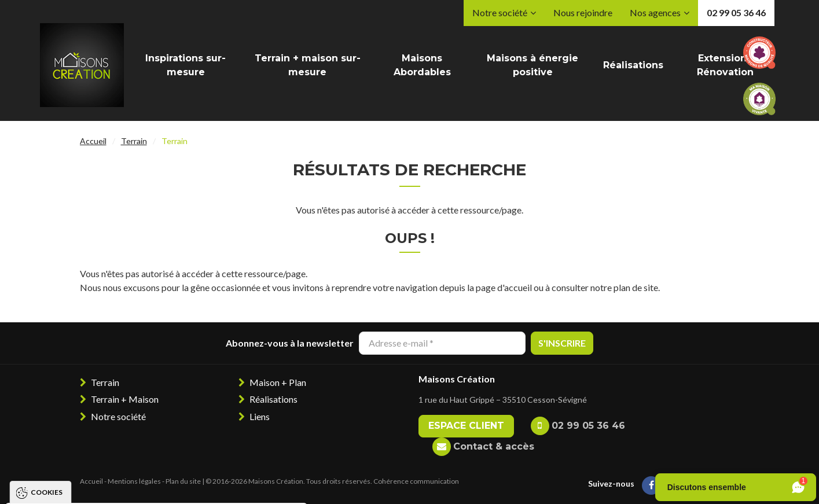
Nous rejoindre (583, 12)
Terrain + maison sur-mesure (308, 65)
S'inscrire (562, 343)
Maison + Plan (278, 382)
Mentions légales (134, 481)
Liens (260, 416)
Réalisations (633, 65)
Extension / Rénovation (725, 65)
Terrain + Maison (125, 399)
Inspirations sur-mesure (186, 65)
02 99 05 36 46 (736, 12)
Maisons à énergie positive (532, 65)
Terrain (134, 141)
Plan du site (183, 481)
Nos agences (655, 12)
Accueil (93, 141)
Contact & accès (494, 446)
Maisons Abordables (422, 65)
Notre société (500, 12)
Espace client (466, 426)
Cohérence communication (416, 481)
